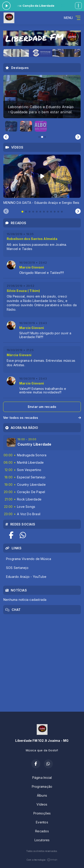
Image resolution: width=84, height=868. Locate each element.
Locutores (42, 840)
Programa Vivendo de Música (29, 559)
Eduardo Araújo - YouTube (26, 577)
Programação (42, 786)
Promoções (42, 813)
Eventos (42, 822)
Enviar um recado (42, 407)
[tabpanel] (42, 180)
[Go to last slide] (6, 137)
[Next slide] (78, 137)
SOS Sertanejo (17, 568)
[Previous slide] (6, 211)
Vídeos (42, 804)
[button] (11, 126)
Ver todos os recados (42, 418)
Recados (42, 831)
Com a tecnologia (42, 860)
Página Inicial (42, 778)
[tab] (22, 212)
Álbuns (42, 795)
